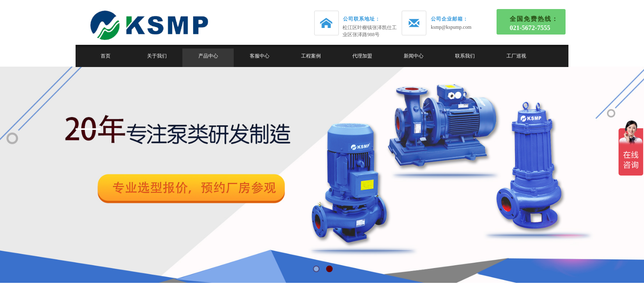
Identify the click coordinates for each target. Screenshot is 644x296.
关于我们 (157, 56)
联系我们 (465, 56)
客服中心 (260, 56)
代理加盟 (362, 56)
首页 (106, 56)
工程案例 (311, 56)
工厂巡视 (516, 56)
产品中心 (208, 56)
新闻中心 (414, 56)
